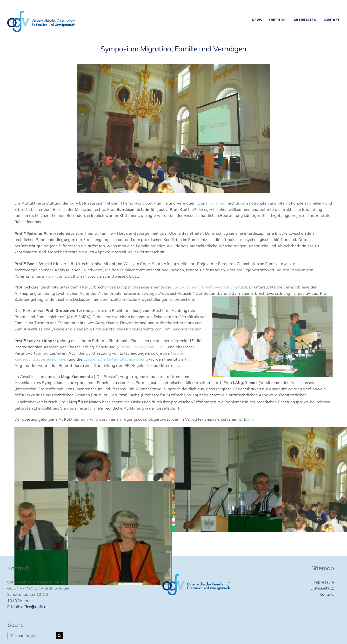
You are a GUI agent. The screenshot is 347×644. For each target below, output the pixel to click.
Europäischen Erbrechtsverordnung (204, 287)
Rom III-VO (156, 347)
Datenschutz (322, 588)
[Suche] (60, 636)
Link (249, 419)
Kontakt (327, 594)
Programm (216, 203)
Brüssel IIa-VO (131, 347)
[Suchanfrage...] (32, 636)
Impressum (324, 582)
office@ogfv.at (35, 607)
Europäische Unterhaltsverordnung (116, 359)
